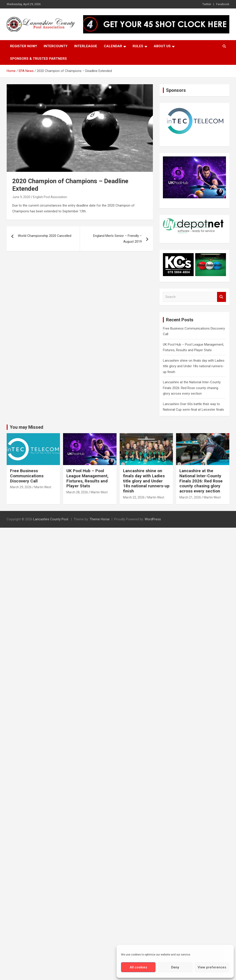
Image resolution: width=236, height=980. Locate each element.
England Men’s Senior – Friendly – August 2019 (117, 239)
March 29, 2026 (21, 487)
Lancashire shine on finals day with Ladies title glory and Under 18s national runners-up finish (194, 366)
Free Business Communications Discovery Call (27, 476)
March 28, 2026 (77, 492)
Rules (138, 46)
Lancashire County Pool (51, 519)
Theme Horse (100, 519)
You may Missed (27, 427)
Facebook (223, 4)
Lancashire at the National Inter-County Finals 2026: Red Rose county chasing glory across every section (192, 388)
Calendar (113, 46)
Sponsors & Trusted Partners (38, 59)
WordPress (153, 519)
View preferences (212, 967)
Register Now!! (24, 46)
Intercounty (56, 46)
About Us (162, 46)
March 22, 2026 (134, 497)
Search (222, 297)
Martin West (43, 487)
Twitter (207, 4)
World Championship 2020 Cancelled (45, 236)
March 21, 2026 (190, 497)
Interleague (86, 46)
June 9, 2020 (21, 197)
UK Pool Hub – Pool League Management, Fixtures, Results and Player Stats (87, 478)
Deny (175, 967)
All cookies (138, 967)
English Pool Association (50, 197)
